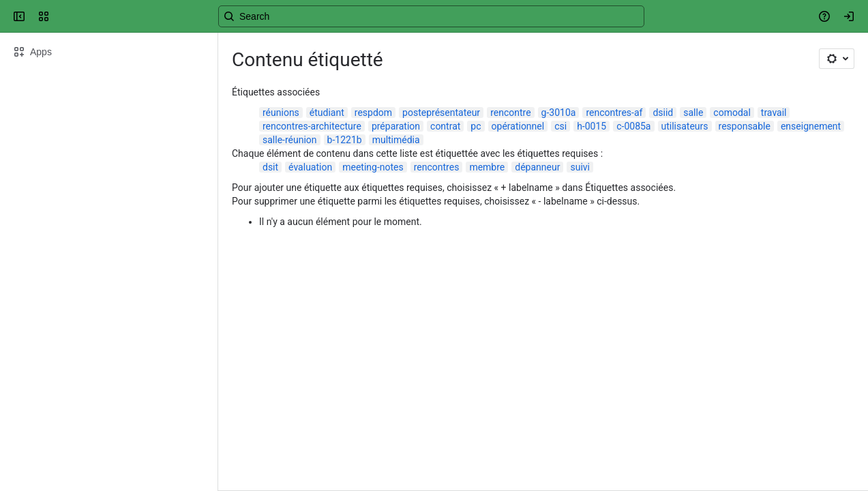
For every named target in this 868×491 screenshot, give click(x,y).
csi (560, 126)
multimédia (396, 140)
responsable (745, 126)
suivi (580, 167)
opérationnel (518, 126)
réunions (281, 113)
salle (693, 113)
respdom (373, 113)
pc (476, 126)
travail (774, 113)
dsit (270, 167)
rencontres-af (614, 113)
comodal (732, 113)
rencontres (437, 167)
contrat (445, 126)
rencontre (510, 113)
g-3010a (559, 113)
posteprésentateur (441, 113)
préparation (396, 126)
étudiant (327, 113)
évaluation (310, 167)
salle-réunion (290, 140)
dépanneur (537, 167)
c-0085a (633, 126)
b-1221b (345, 140)
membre (487, 167)
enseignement (811, 126)
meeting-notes (373, 167)
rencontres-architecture (312, 126)
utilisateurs (685, 126)
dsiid (663, 113)
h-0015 (592, 126)
